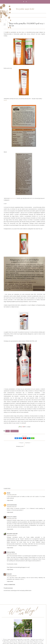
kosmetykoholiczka (12, 505)
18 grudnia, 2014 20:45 (12, 554)
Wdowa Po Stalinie (12, 517)
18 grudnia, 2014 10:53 (12, 495)
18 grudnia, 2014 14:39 (12, 535)
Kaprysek (9, 574)
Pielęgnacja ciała (14, 431)
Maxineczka (13, 198)
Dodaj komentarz (10, 585)
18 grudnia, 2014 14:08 (12, 518)
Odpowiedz (10, 500)
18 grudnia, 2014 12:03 (12, 506)
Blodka (9, 493)
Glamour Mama (11, 552)
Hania (5, 100)
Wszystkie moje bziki (25, 9)
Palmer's (8, 431)
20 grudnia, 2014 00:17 (12, 576)
